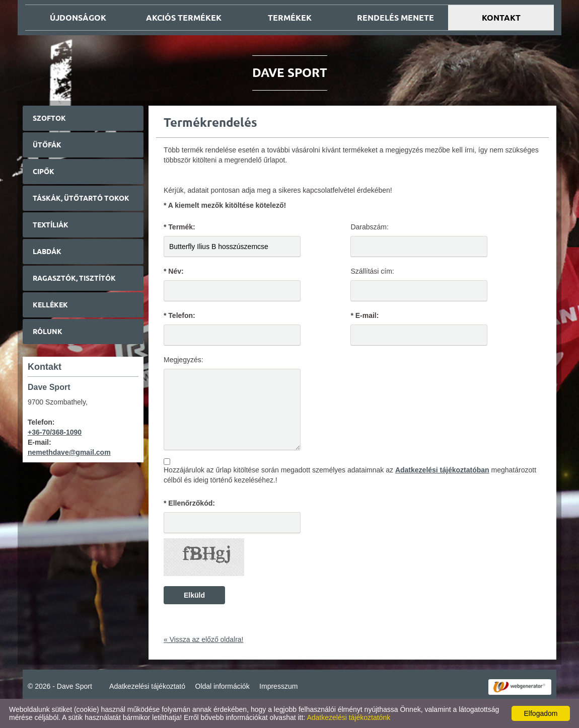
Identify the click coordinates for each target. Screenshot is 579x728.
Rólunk (48, 332)
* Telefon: (179, 315)
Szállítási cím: (372, 271)
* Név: (174, 271)
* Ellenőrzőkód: (189, 503)
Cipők (44, 172)
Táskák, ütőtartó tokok (81, 198)
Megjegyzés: (184, 360)
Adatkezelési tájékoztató (147, 686)
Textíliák (51, 225)
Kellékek (50, 305)
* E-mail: (365, 315)
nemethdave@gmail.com (69, 452)
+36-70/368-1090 (55, 432)
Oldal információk (223, 686)
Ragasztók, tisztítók (74, 278)
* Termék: (179, 227)
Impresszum (278, 686)
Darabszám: (369, 227)
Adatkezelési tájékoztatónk (348, 717)
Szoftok (49, 118)
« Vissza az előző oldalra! (204, 639)
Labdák (47, 252)
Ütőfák (47, 145)
